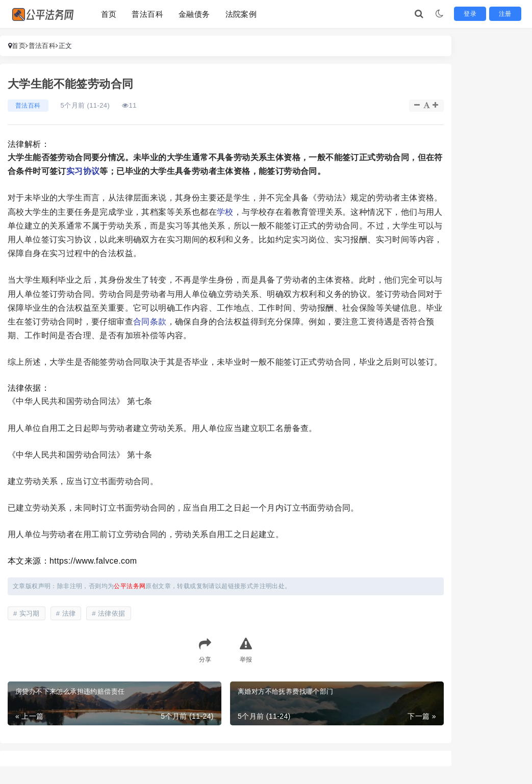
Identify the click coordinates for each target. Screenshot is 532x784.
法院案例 (241, 14)
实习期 (30, 613)
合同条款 (150, 322)
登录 (475, 14)
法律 (69, 613)
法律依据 (112, 613)
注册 (507, 14)
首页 (109, 14)
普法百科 (147, 14)
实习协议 (83, 171)
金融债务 (194, 14)
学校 (225, 212)
